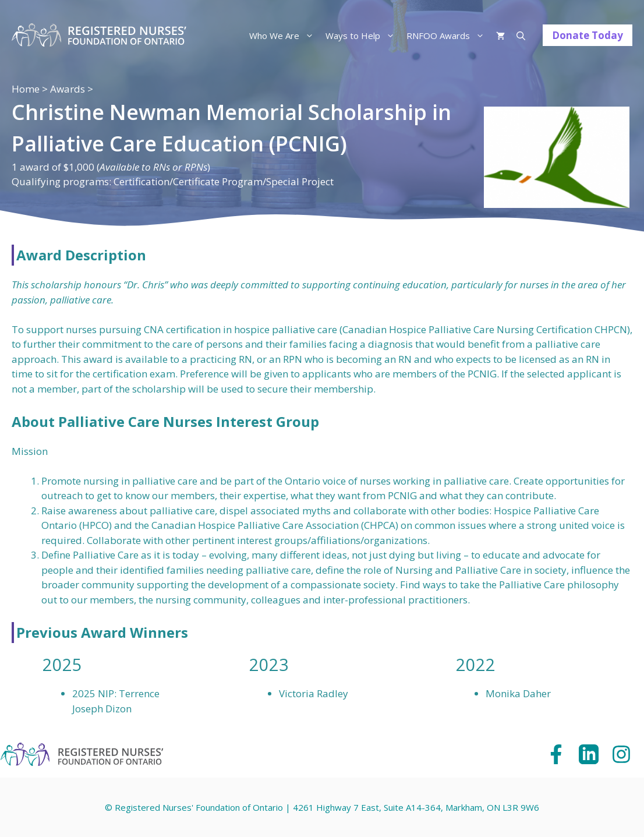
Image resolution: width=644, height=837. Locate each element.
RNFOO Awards (448, 36)
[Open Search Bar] (521, 36)
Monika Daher (518, 693)
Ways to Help (363, 36)
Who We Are (284, 36)
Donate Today (588, 35)
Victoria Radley (314, 693)
